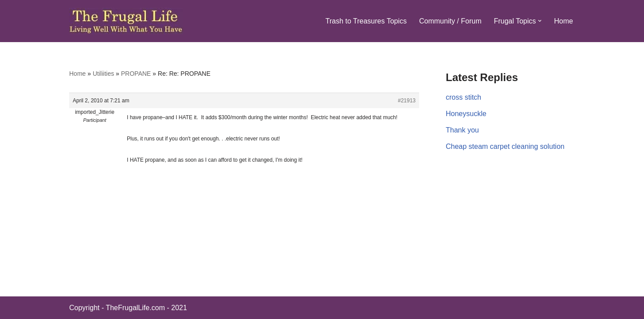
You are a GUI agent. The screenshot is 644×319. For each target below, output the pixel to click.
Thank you (462, 130)
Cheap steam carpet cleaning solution (505, 146)
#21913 (407, 101)
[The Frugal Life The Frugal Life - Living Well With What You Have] (126, 21)
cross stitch (463, 97)
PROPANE (136, 74)
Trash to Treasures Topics (366, 21)
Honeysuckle (466, 114)
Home (563, 21)
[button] (540, 21)
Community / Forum (450, 21)
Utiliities (103, 74)
